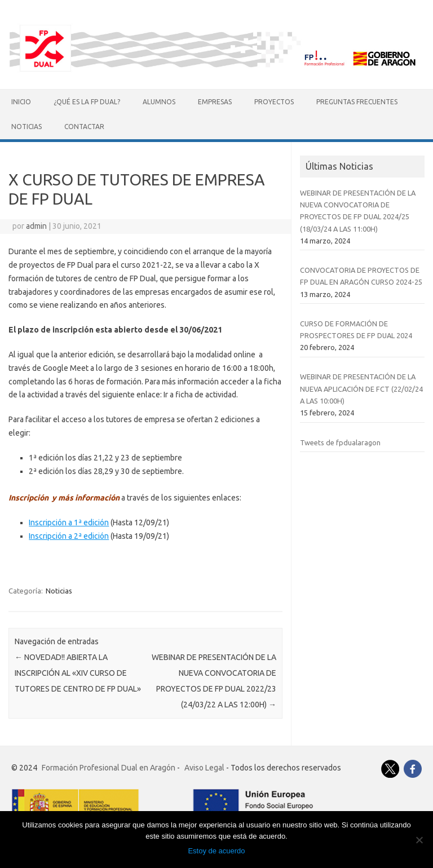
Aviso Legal (204, 768)
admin (36, 226)
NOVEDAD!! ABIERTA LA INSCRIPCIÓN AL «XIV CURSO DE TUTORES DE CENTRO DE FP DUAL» (78, 673)
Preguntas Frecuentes (357, 102)
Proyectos (274, 102)
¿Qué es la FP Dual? (87, 102)
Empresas (215, 102)
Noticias (26, 127)
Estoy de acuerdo (216, 851)
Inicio (21, 102)
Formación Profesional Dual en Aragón (109, 768)
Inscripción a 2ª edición (69, 536)
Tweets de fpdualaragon (340, 442)
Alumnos (159, 102)
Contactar (84, 127)
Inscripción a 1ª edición (69, 522)
